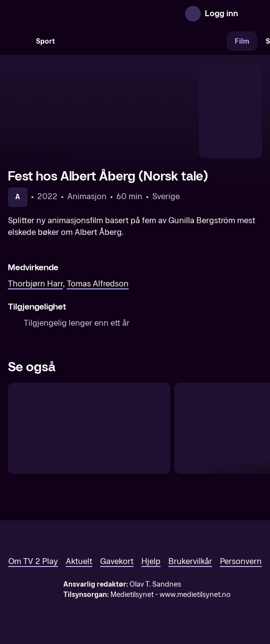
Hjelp (151, 561)
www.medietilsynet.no (195, 595)
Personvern (241, 561)
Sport (45, 41)
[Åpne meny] (252, 14)
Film (242, 41)
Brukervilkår (190, 561)
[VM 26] (145, 41)
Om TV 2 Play (33, 561)
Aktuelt (79, 561)
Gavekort (117, 561)
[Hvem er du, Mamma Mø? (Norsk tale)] (89, 428)
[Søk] (18, 41)
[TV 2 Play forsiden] (81, 14)
